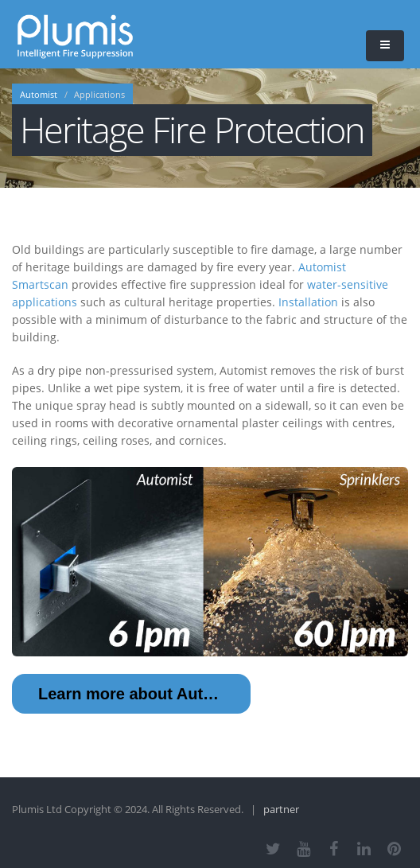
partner (281, 810)
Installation (308, 302)
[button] (385, 46)
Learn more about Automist (142, 694)
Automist (39, 95)
